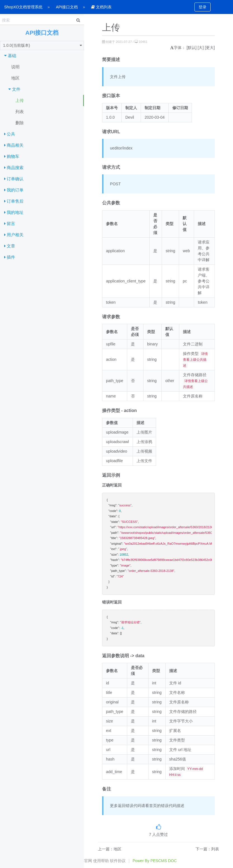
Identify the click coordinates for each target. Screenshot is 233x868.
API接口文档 (67, 7)
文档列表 (101, 7)
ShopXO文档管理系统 (23, 7)
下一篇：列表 (207, 849)
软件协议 (118, 861)
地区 (15, 78)
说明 (15, 67)
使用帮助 (101, 861)
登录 (203, 7)
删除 (20, 123)
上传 (20, 100)
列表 (20, 112)
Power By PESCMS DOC (155, 861)
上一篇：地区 (110, 849)
